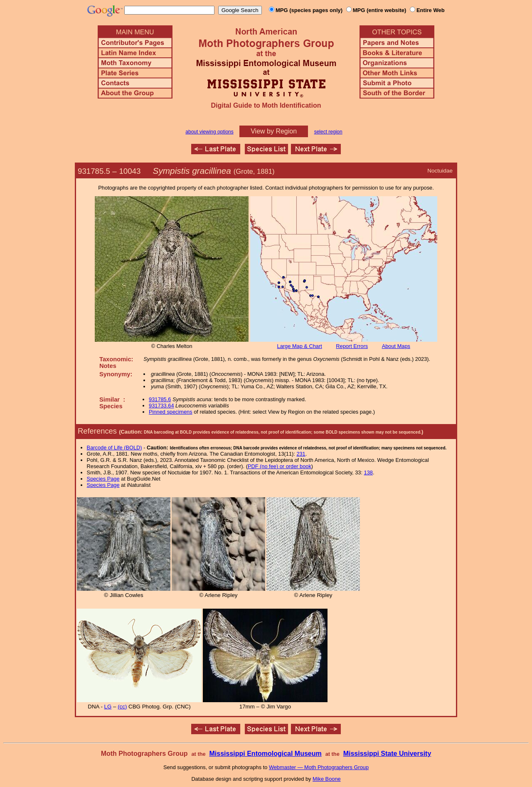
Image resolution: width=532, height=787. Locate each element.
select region (328, 132)
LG (108, 707)
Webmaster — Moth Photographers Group (319, 767)
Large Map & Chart (300, 346)
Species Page (103, 479)
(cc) (122, 707)
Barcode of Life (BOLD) (115, 448)
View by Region (274, 131)
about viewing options (209, 132)
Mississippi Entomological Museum (265, 754)
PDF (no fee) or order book (280, 466)
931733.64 (161, 406)
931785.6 (160, 399)
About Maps (396, 346)
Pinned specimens (171, 412)
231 (301, 454)
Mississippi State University (387, 754)
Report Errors (352, 346)
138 (368, 472)
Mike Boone (327, 779)
